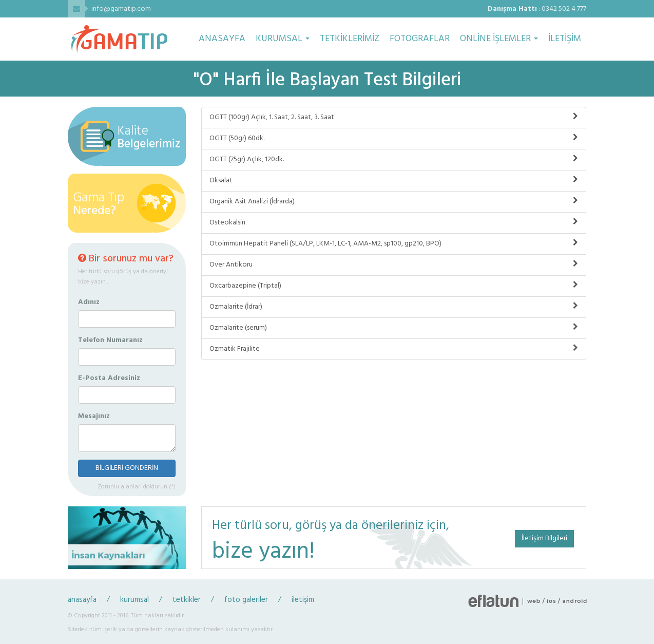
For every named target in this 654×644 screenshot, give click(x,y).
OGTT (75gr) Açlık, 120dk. (394, 159)
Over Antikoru (394, 265)
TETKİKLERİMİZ (350, 39)
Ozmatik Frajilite (394, 349)
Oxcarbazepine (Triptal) (394, 286)
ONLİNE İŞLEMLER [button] (499, 39)
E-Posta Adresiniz (109, 378)
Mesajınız (94, 416)
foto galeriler (246, 600)
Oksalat (394, 181)
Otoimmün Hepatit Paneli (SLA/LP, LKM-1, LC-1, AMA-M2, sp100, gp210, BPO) (394, 244)
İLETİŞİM (565, 39)
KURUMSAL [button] (283, 39)
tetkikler (187, 600)
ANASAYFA (222, 39)
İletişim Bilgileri (544, 538)
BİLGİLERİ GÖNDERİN (127, 468)
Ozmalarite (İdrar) (394, 307)
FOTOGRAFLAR (420, 39)
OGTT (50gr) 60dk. (394, 138)
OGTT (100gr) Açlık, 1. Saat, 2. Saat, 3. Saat (394, 117)
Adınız (89, 302)
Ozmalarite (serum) (394, 328)
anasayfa (82, 600)
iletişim (303, 600)
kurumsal (134, 600)
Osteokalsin (394, 223)
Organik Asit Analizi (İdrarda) (394, 202)
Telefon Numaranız (110, 340)
